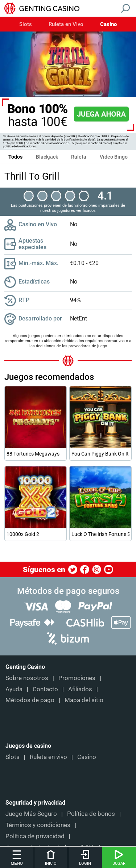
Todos (15, 157)
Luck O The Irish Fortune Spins (100, 534)
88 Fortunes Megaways (33, 454)
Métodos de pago (30, 700)
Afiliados (80, 689)
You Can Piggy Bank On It (100, 454)
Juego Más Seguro (31, 814)
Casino (108, 24)
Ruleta (79, 157)
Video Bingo (114, 157)
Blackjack (47, 157)
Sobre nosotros (27, 678)
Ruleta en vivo (48, 757)
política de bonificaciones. (20, 146)
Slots (26, 24)
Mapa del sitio (84, 700)
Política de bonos (91, 814)
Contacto (45, 689)
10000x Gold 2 (23, 534)
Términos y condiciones (38, 825)
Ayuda (14, 689)
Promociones (77, 678)
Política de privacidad (35, 836)
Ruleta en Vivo (66, 24)
